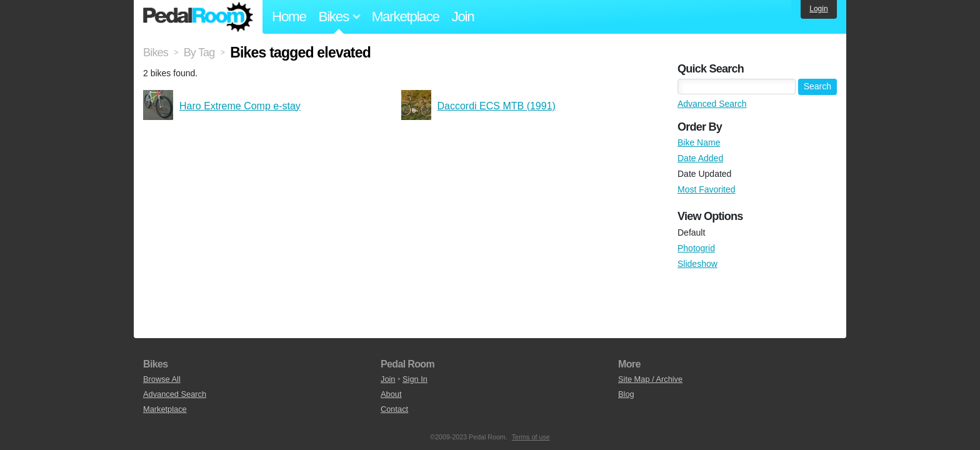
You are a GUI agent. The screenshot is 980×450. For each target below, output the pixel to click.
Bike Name (699, 142)
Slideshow (697, 264)
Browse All (162, 379)
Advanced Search (712, 104)
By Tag (199, 52)
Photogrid (696, 248)
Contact (394, 409)
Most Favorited (707, 189)
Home (289, 17)
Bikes (156, 52)
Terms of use (531, 437)
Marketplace (406, 17)
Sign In (415, 379)
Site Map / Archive (650, 379)
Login (818, 9)
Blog (626, 394)
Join (463, 17)
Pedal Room (198, 17)
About (391, 394)
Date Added (700, 158)
